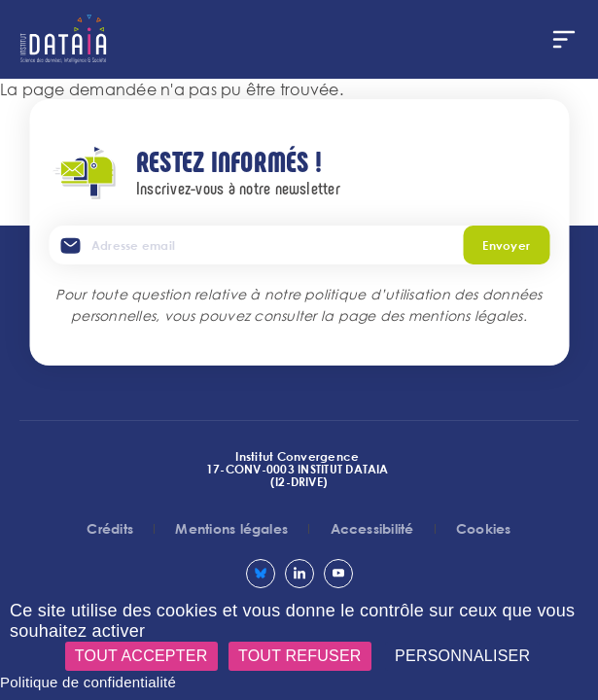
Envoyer (506, 245)
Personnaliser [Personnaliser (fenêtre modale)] (462, 656)
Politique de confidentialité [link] (88, 682)
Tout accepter (141, 656)
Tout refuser (300, 656)
